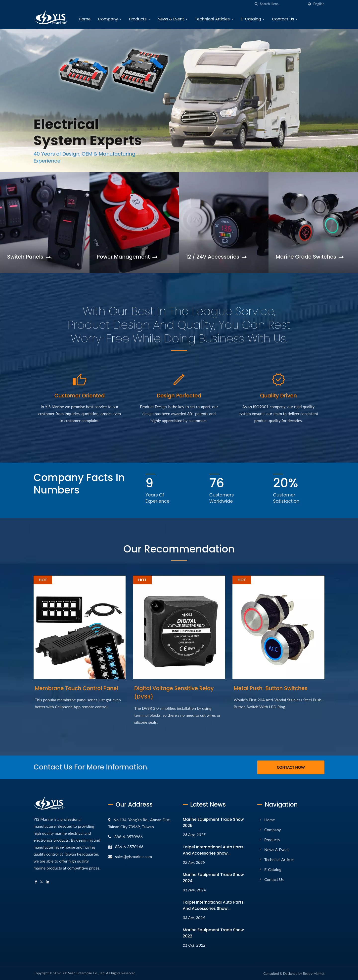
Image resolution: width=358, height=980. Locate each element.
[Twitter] (41, 882)
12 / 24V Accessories (217, 257)
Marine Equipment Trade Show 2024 (213, 878)
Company (110, 19)
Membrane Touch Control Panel (76, 688)
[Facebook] (36, 882)
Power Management (127, 257)
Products (140, 19)
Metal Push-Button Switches (271, 688)
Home (85, 19)
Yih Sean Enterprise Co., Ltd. (84, 973)
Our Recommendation (179, 549)
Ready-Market (314, 973)
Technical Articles (214, 19)
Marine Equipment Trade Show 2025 (213, 822)
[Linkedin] (47, 882)
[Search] (282, 4)
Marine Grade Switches (310, 257)
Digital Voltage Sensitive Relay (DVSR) (174, 692)
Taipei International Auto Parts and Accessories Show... (213, 850)
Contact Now (291, 767)
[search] (256, 4)
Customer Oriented (80, 396)
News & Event (173, 19)
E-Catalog (253, 19)
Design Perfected (179, 396)
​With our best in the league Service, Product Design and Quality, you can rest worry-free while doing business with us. (179, 325)
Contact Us (285, 19)
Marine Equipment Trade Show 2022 (213, 933)
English (319, 4)
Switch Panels (29, 257)
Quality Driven (278, 396)
